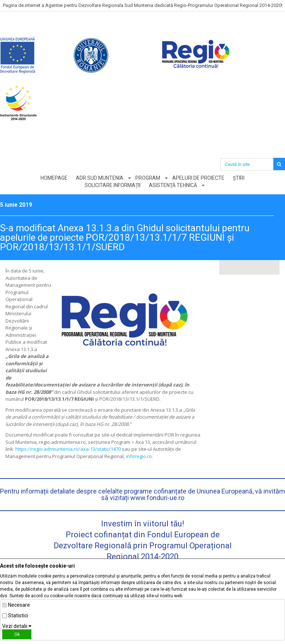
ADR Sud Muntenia (100, 178)
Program (148, 178)
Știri (239, 178)
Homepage (54, 178)
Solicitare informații (113, 185)
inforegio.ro (139, 456)
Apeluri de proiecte (198, 178)
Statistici (18, 616)
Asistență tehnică (173, 185)
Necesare (19, 605)
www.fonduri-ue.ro (157, 498)
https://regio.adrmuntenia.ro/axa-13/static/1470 (68, 449)
